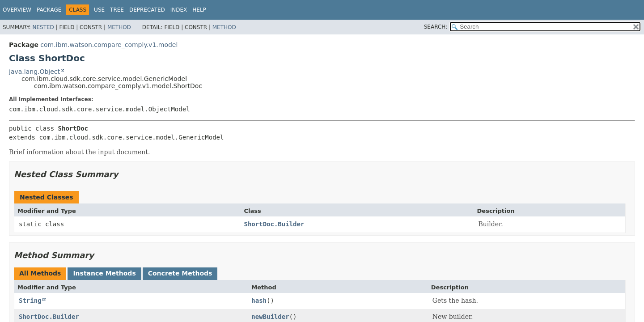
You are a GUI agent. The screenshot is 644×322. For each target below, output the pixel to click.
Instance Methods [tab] (104, 273)
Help (199, 10)
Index (179, 10)
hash (259, 301)
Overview (17, 10)
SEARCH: (436, 27)
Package (49, 10)
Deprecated (147, 10)
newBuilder (270, 317)
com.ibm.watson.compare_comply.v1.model (109, 45)
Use (99, 10)
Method (119, 27)
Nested (43, 27)
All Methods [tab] (40, 273)
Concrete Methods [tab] (180, 273)
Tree (117, 10)
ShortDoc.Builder (274, 224)
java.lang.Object (34, 72)
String (30, 301)
